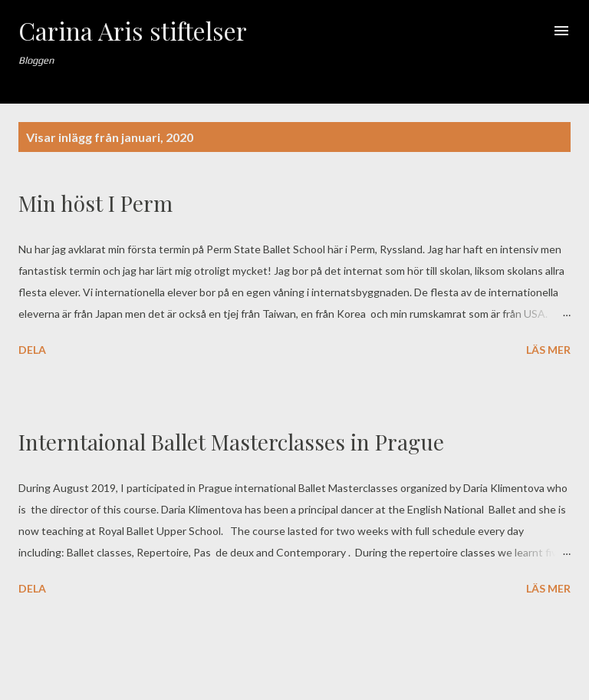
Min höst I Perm (95, 203)
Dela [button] (32, 350)
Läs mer (548, 350)
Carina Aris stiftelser (133, 30)
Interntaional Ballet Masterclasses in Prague (231, 442)
